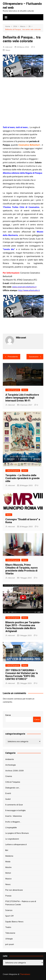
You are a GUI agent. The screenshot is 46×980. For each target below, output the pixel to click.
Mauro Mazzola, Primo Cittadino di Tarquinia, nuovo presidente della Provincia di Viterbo (22, 569)
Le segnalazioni (12, 839)
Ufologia (9, 939)
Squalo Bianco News (14, 922)
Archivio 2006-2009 (14, 771)
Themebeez (25, 974)
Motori (8, 873)
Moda (8, 861)
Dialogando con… (13, 788)
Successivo (34, 357)
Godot (8, 799)
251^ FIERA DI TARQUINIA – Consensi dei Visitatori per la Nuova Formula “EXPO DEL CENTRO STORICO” (22, 675)
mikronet (9, 47)
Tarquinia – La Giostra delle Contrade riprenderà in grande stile (22, 478)
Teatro (8, 927)
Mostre (8, 867)
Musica (8, 879)
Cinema (9, 776)
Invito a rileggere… (13, 822)
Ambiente (10, 759)
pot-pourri (10, 944)
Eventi (8, 793)
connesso (18, 699)
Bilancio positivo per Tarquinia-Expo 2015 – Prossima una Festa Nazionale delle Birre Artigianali (23, 627)
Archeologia (10, 765)
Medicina (9, 856)
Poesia (8, 896)
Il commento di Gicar (14, 805)
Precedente (13, 357)
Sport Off (9, 916)
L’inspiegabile (11, 827)
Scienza (9, 910)
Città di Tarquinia (13, 390)
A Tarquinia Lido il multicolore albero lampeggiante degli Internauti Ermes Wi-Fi (22, 398)
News (8, 50)
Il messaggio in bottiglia (15, 810)
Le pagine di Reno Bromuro (17, 833)
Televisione (10, 933)
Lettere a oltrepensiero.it (16, 844)
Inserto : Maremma (13, 816)
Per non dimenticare (14, 890)
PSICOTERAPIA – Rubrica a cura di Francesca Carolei (21, 903)
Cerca (8, 715)
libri (7, 850)
